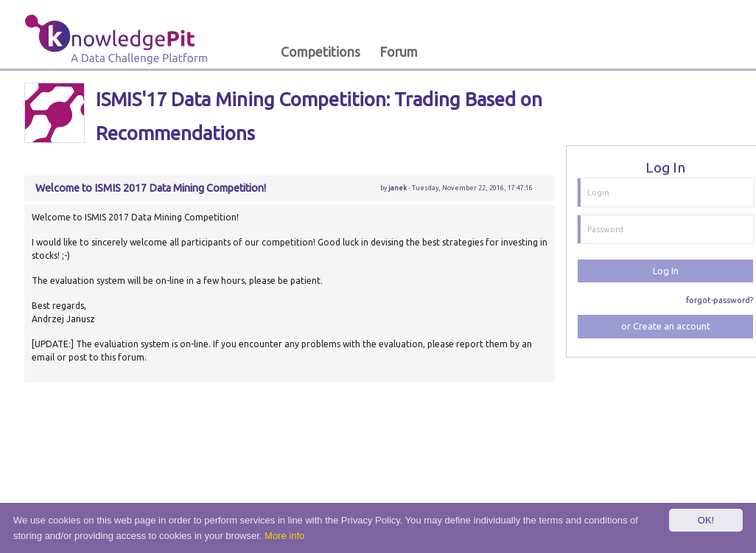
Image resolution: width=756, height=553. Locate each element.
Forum (399, 52)
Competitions (321, 52)
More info (284, 536)
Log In (666, 271)
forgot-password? (720, 300)
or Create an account (666, 326)
